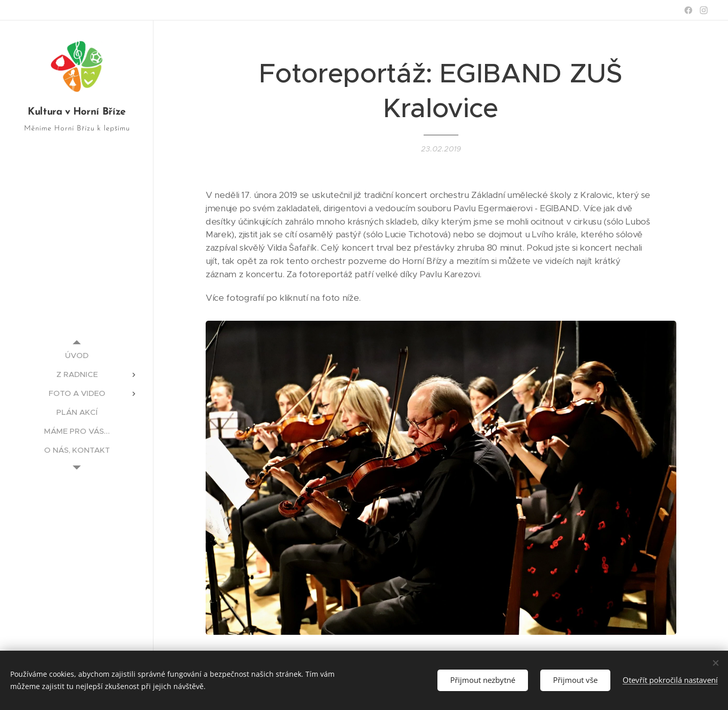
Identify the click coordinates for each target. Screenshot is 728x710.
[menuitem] (77, 355)
